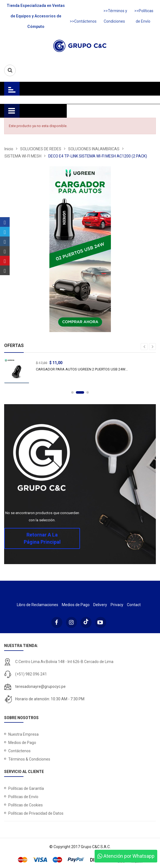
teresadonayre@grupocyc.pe (40, 686)
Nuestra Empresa (23, 734)
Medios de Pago (76, 605)
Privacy (117, 605)
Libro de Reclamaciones (38, 605)
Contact (134, 605)
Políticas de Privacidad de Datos (36, 813)
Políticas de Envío (23, 797)
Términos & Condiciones (29, 759)
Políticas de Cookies (26, 805)
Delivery (100, 605)
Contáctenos (19, 751)
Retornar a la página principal (42, 538)
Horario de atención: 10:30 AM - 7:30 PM (50, 699)
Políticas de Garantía (26, 788)
